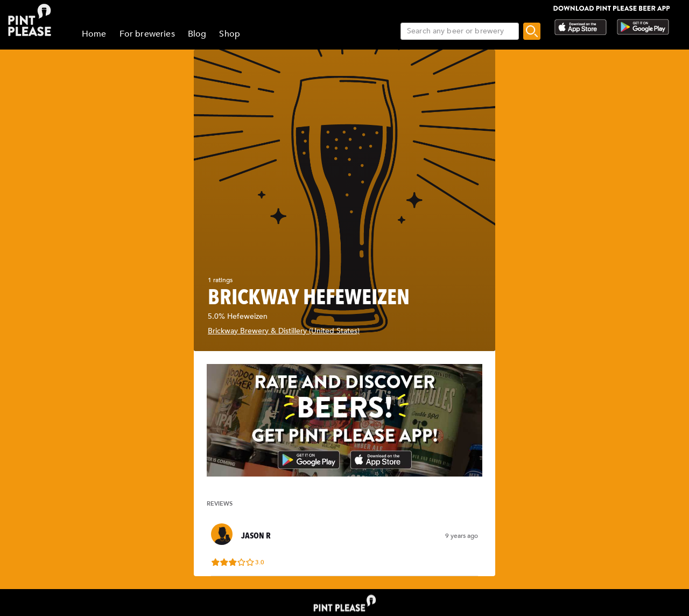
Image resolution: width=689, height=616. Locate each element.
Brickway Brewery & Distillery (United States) (284, 331)
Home (94, 34)
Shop (230, 34)
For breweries (147, 34)
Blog (197, 34)
